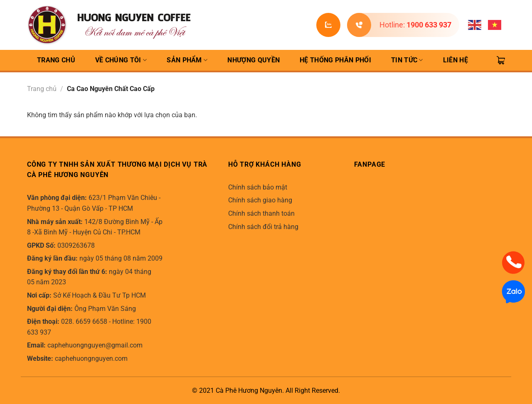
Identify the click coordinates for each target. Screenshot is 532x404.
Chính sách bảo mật (258, 187)
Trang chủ (42, 89)
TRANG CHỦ (56, 60)
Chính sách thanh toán (261, 213)
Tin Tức (407, 60)
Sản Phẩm (187, 60)
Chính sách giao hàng (260, 200)
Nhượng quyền (254, 60)
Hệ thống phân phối (335, 60)
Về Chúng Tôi (121, 60)
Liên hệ (456, 60)
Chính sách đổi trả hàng (263, 227)
